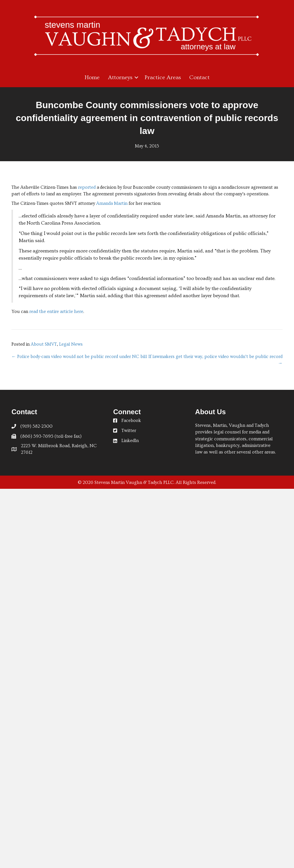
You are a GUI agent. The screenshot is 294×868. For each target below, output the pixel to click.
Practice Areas (163, 77)
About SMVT (44, 344)
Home (92, 77)
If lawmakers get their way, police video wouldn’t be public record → (215, 360)
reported (87, 187)
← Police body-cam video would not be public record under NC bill (79, 357)
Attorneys (120, 77)
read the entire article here (56, 312)
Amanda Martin (112, 203)
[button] (136, 77)
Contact (199, 77)
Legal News (71, 344)
